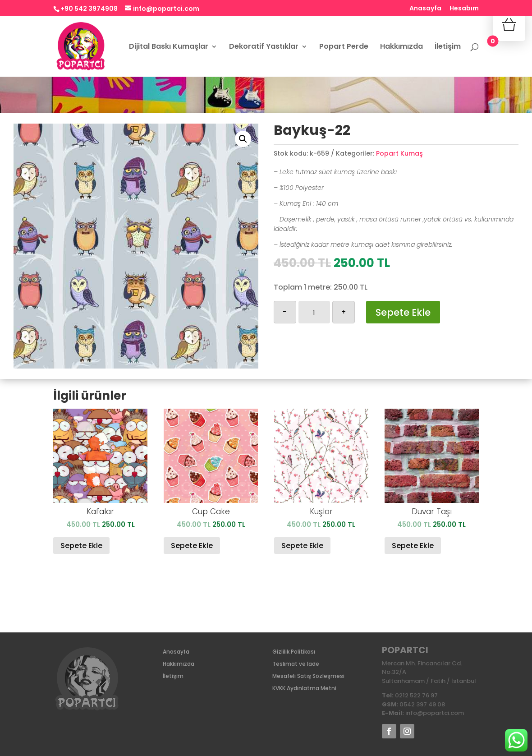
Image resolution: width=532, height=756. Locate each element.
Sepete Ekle (403, 312)
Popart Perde (344, 47)
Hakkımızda (401, 47)
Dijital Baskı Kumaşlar (169, 47)
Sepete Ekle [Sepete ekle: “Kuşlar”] (302, 546)
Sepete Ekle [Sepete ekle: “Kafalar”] (81, 546)
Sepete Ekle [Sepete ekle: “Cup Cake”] (192, 546)
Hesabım (464, 9)
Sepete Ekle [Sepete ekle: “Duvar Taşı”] (413, 546)
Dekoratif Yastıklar (264, 47)
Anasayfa (425, 9)
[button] (243, 139)
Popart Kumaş (399, 153)
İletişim (448, 47)
